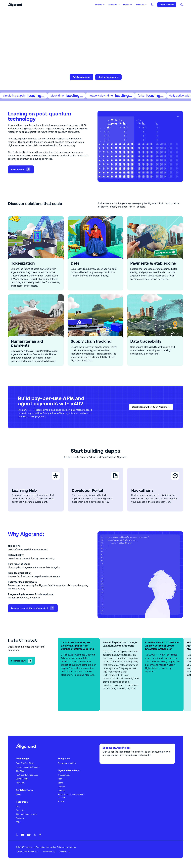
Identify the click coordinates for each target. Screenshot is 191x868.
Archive (61, 801)
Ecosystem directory (67, 763)
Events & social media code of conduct (71, 796)
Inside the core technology (28, 767)
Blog (18, 806)
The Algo (20, 771)
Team (60, 779)
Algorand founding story (27, 814)
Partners (20, 818)
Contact (61, 791)
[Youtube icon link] (29, 835)
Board (60, 783)
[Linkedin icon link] (35, 835)
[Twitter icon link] (17, 835)
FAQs (18, 822)
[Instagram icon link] (40, 835)
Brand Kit (20, 810)
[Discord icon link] (23, 835)
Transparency (64, 775)
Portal (19, 794)
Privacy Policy (49, 851)
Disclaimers (65, 851)
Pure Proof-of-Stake (25, 763)
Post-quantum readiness (27, 775)
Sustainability (22, 779)
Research (20, 783)
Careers (61, 787)
